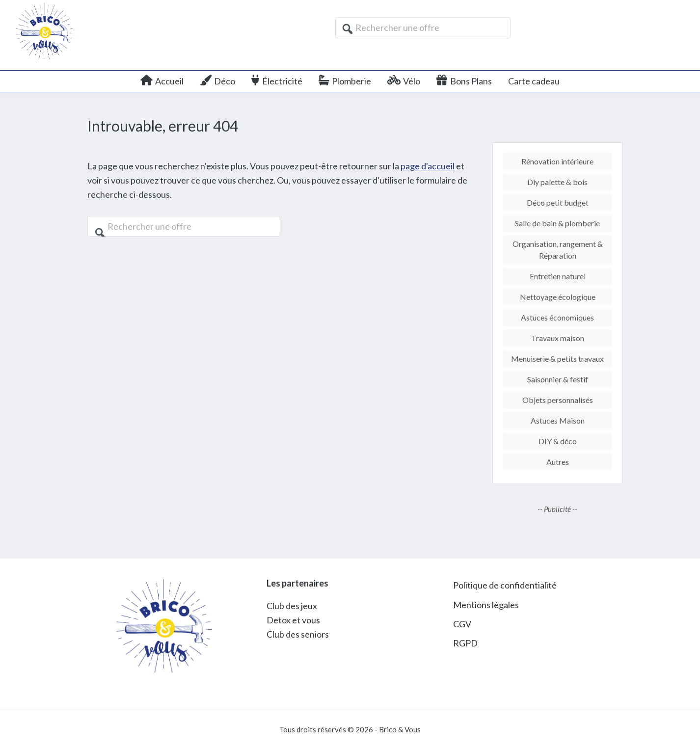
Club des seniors (298, 634)
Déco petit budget (558, 202)
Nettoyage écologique (558, 297)
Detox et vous (293, 620)
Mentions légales (486, 605)
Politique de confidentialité (505, 585)
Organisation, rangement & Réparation (558, 250)
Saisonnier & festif (558, 379)
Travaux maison (558, 338)
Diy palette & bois (557, 182)
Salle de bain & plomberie (557, 223)
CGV (462, 624)
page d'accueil (428, 166)
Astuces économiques (557, 317)
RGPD (465, 643)
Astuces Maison (558, 420)
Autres (558, 462)
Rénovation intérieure (557, 161)
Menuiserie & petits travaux (557, 359)
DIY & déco (558, 441)
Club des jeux (292, 606)
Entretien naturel (558, 276)
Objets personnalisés (558, 400)
